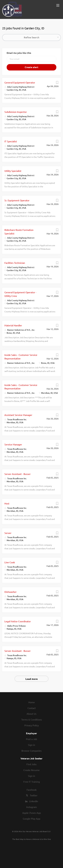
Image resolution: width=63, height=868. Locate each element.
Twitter (34, 795)
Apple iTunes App (32, 813)
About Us (31, 714)
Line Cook (10, 562)
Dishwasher (10, 592)
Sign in (31, 745)
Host (7, 503)
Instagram (32, 807)
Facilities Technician (15, 263)
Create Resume (31, 770)
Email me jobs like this (19, 53)
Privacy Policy (32, 725)
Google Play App (31, 819)
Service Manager (13, 444)
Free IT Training (32, 782)
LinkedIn (34, 801)
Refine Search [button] (31, 37)
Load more (31, 679)
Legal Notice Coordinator (18, 621)
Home (32, 702)
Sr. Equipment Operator (17, 200)
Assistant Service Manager (18, 415)
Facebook (32, 790)
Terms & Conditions (32, 719)
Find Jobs (31, 764)
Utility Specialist (13, 171)
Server (8, 533)
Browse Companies (31, 751)
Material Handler (13, 325)
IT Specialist (11, 141)
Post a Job (31, 739)
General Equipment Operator (20, 82)
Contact (32, 708)
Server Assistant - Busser (18, 474)
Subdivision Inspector (16, 112)
